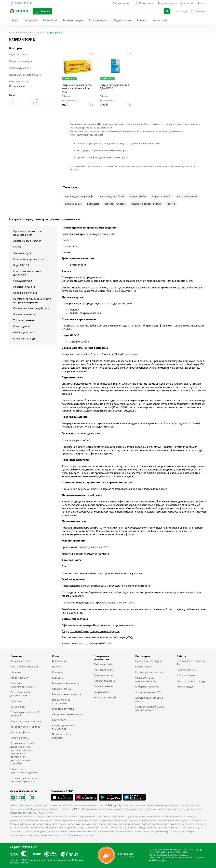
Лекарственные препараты (25, 75)
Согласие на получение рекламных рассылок (24, 780)
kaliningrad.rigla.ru (117, 806)
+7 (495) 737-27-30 (23, 848)
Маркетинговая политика (26, 722)
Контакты (58, 678)
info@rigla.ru (161, 861)
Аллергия (142, 20)
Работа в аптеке (186, 670)
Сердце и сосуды (122, 20)
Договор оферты (20, 733)
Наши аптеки (186, 3)
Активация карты (104, 670)
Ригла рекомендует (73, 20)
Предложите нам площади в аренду (146, 680)
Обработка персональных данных (24, 771)
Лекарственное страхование (61, 702)
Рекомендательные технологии (64, 728)
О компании (59, 661)
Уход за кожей (160, 20)
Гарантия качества (63, 709)
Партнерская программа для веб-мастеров (150, 709)
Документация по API (148, 693)
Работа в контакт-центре (191, 681)
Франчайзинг (143, 667)
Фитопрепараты (19, 82)
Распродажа (31, 20)
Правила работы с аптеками (63, 736)
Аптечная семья (103, 665)
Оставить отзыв (61, 689)
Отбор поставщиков (147, 687)
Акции (15, 20)
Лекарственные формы (32, 33)
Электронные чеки (105, 698)
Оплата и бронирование (25, 667)
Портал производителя (149, 673)
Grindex (66, 96)
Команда (57, 673)
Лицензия (16, 701)
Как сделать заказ (21, 661)
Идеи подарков (18, 55)
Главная (13, 33)
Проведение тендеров (148, 661)
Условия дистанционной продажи (25, 714)
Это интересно (19, 678)
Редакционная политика (67, 695)
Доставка (16, 673)
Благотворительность (65, 684)
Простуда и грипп (98, 20)
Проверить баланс (104, 681)
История (57, 667)
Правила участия (104, 676)
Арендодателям (121, 3)
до (37, 100)
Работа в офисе (186, 676)
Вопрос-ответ (102, 693)
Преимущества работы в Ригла (191, 663)
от (13, 100)
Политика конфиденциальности (23, 685)
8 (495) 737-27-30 (43, 813)
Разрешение (18, 707)
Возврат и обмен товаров (25, 727)
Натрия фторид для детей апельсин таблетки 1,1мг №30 (77, 89)
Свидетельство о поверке (67, 715)
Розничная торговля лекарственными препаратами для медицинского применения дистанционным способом (23, 754)
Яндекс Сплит (50, 20)
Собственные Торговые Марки (149, 700)
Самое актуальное (20, 68)
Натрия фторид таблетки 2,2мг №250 (114, 87)
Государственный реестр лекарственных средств (91, 632)
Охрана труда (185, 687)
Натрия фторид (77, 265)
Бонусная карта (166, 3)
